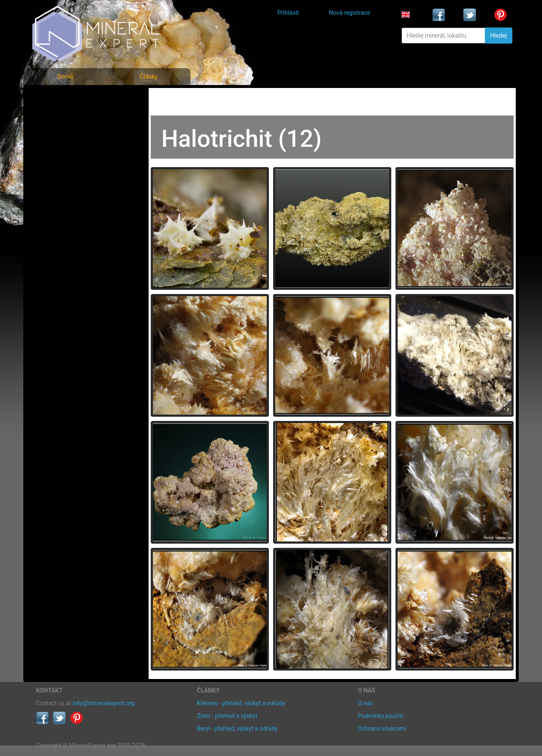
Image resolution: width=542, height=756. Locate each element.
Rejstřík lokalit (61, 153)
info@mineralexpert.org (104, 703)
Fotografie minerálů (70, 98)
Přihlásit (288, 13)
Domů (65, 77)
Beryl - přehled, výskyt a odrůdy (237, 729)
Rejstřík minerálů (65, 116)
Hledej (499, 36)
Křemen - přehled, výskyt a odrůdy (241, 703)
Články (149, 77)
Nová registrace (350, 13)
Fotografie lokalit (65, 135)
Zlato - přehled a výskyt (227, 716)
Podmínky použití (380, 716)
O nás (365, 703)
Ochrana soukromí (382, 729)
